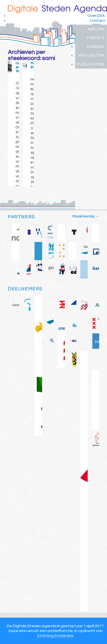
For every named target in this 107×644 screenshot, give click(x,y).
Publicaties (91, 64)
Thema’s (95, 38)
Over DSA (96, 16)
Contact (97, 21)
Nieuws (96, 29)
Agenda (96, 47)
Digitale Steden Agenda (57, 9)
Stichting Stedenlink (55, 636)
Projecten (92, 55)
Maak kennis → (86, 216)
